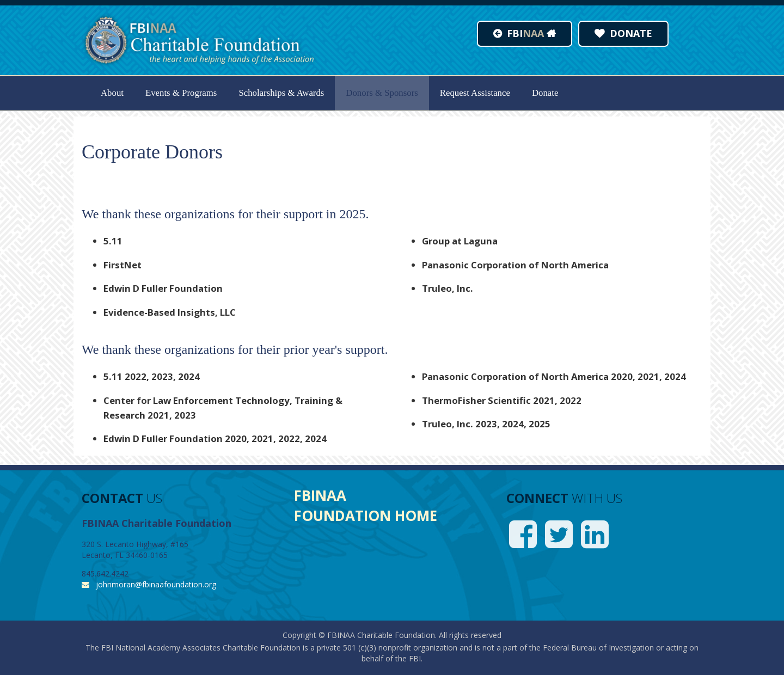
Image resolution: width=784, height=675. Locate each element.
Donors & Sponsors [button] (382, 93)
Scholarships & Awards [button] (281, 93)
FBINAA (320, 495)
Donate (545, 93)
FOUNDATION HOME (366, 516)
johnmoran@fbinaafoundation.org (156, 584)
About (112, 93)
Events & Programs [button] (181, 93)
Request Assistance (475, 93)
